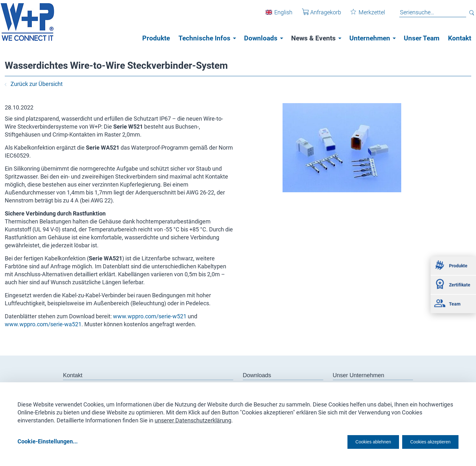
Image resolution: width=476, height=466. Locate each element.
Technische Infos (204, 38)
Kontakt (460, 38)
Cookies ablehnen (353, 441)
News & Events (313, 38)
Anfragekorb (317, 15)
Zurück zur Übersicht (34, 84)
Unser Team (422, 38)
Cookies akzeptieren (425, 441)
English (279, 15)
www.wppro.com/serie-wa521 (43, 324)
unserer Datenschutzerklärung (193, 418)
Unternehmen (370, 38)
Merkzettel (363, 15)
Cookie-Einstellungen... (48, 441)
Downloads (261, 38)
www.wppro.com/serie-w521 (150, 316)
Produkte (156, 38)
